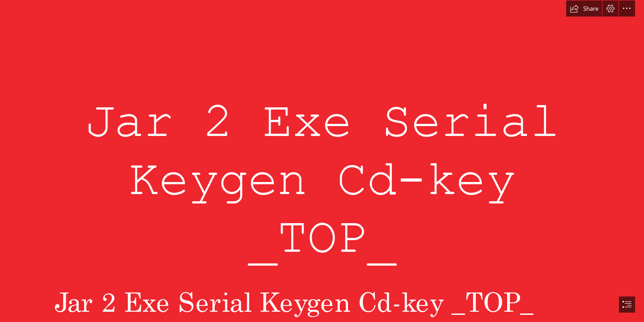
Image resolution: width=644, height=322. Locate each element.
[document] (322, 161)
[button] (584, 8)
